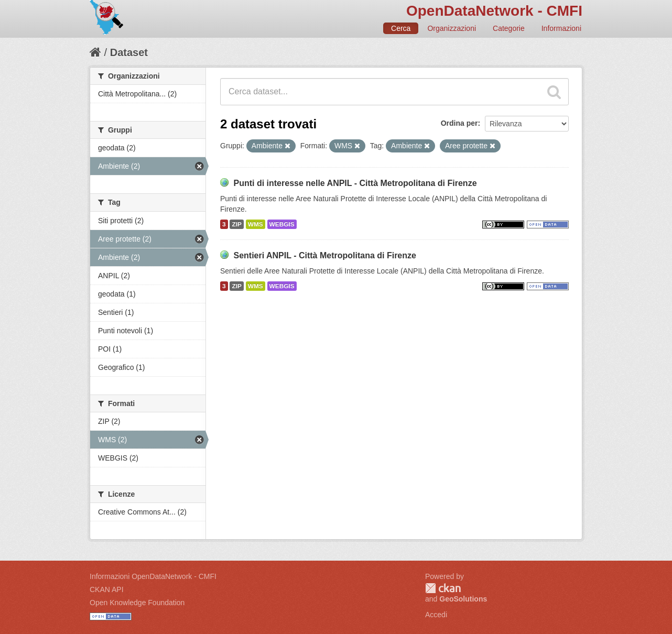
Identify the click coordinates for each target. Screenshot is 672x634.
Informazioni (561, 28)
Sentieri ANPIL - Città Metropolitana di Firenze (324, 255)
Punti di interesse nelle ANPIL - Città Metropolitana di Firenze (355, 183)
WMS (256, 224)
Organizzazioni (452, 28)
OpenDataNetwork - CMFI (494, 11)
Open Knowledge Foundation (137, 603)
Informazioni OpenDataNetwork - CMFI (153, 576)
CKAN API (107, 589)
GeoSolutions (463, 599)
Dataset (129, 52)
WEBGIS (282, 224)
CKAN (443, 588)
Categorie (509, 28)
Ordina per (459, 123)
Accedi (436, 615)
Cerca (401, 28)
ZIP (236, 224)
